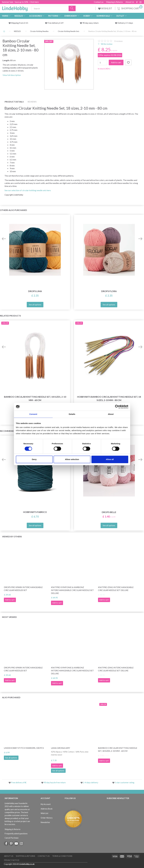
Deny (34, 459)
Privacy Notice (12, 860)
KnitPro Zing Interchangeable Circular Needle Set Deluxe (116, 589)
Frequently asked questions (16, 834)
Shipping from (17, 23)
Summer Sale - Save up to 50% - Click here (20, 2)
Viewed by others (12, 536)
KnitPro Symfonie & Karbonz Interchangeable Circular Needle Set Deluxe (72, 590)
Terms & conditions (62, 856)
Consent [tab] (33, 414)
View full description (12, 75)
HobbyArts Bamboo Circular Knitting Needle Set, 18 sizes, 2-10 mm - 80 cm (109, 398)
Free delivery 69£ (19, 782)
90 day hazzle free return (55, 782)
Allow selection (72, 459)
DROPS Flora (109, 291)
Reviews (32, 102)
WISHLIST (105, 8)
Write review (106, 44)
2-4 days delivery (91, 782)
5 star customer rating (125, 782)
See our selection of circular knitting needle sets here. (28, 190)
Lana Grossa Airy (61, 748)
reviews (118, 41)
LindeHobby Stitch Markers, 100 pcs (24, 748)
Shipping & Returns (114, 2)
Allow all (110, 459)
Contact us (99, 2)
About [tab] (111, 414)
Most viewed (9, 617)
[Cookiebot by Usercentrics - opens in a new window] (117, 407)
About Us (130, 2)
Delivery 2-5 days (125, 23)
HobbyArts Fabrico (35, 512)
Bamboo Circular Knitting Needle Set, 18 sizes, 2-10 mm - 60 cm (35, 398)
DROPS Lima (35, 291)
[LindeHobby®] (15, 8)
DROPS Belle (109, 512)
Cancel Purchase (12, 838)
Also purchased (11, 697)
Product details (14, 102)
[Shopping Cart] (130, 8)
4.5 (27, 23)
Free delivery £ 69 (55, 23)
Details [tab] (72, 414)
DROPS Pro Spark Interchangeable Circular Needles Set (23, 589)
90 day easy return (90, 23)
